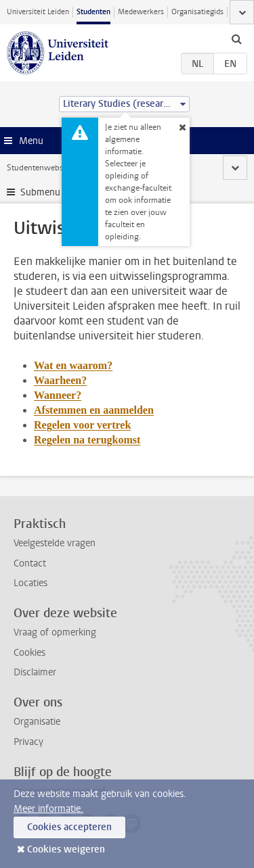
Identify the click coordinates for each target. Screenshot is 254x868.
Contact (30, 563)
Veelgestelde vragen (55, 543)
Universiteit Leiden (38, 12)
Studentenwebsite (39, 168)
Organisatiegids (197, 12)
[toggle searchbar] (236, 39)
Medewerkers (141, 12)
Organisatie (37, 722)
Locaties (30, 583)
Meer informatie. (48, 809)
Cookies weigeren (66, 849)
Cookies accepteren (69, 827)
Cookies (29, 653)
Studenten (93, 12)
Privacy (28, 742)
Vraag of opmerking (55, 632)
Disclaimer (35, 672)
